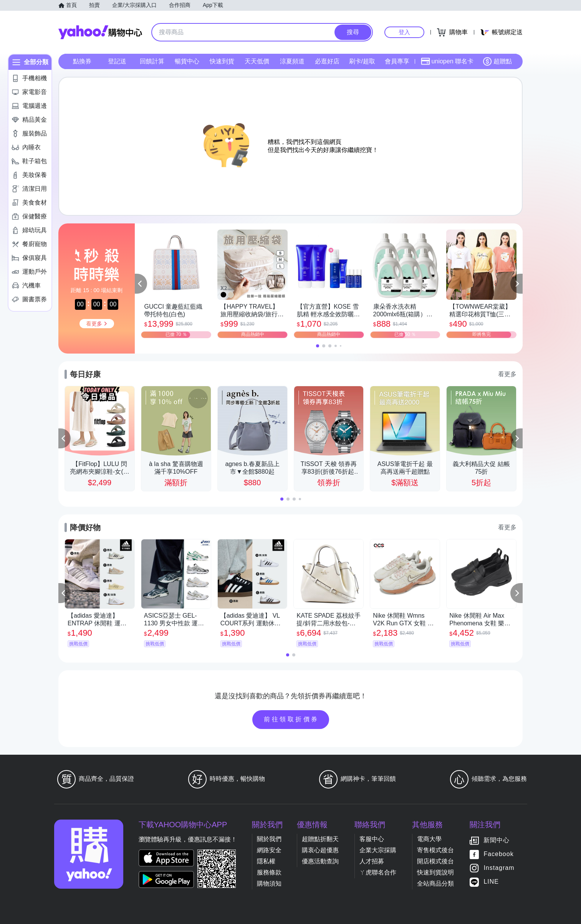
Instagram (499, 868)
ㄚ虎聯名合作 (378, 872)
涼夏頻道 (292, 61)
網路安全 (269, 850)
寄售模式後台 (435, 850)
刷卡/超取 (362, 61)
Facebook (498, 854)
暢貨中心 (187, 61)
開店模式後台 (435, 861)
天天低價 (257, 61)
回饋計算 (152, 61)
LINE (491, 882)
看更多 (507, 374)
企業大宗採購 (378, 850)
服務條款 (269, 872)
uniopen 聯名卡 (447, 61)
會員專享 (397, 61)
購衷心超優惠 (320, 850)
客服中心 (372, 839)
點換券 (82, 61)
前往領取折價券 (291, 719)
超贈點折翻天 (320, 839)
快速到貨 (222, 61)
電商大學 (429, 839)
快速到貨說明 (435, 872)
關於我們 (269, 839)
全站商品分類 (435, 884)
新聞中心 (497, 841)
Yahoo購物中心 (100, 32)
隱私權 (266, 861)
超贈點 (497, 61)
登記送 (117, 61)
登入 (404, 32)
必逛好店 (327, 61)
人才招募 (372, 861)
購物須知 (269, 884)
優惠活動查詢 (320, 861)
